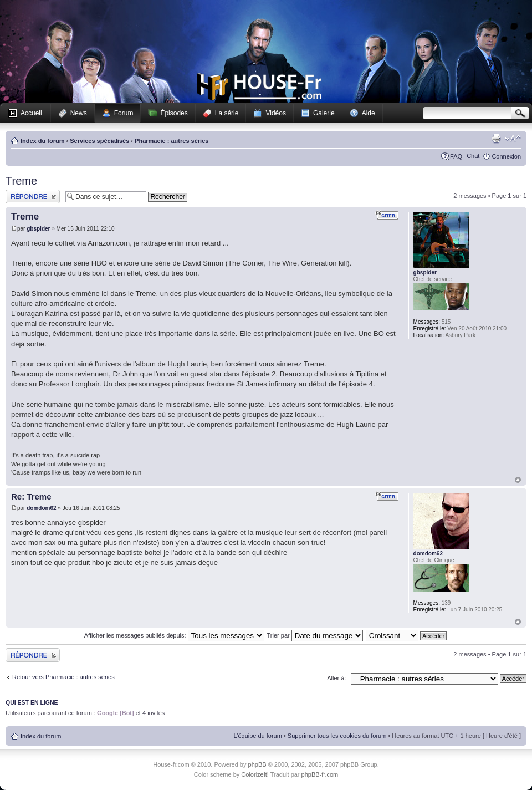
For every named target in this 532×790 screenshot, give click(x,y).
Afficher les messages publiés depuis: (174, 635)
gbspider (38, 229)
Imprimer (496, 139)
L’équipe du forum (257, 736)
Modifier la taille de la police (513, 139)
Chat (473, 156)
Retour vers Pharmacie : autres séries (63, 677)
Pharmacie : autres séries (172, 141)
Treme (21, 181)
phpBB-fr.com (320, 774)
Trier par (315, 635)
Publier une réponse (33, 197)
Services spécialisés (99, 141)
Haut (518, 480)
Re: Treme (31, 496)
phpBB (257, 764)
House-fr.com (259, 87)
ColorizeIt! (255, 774)
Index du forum (42, 141)
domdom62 (41, 508)
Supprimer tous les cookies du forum (337, 736)
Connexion (506, 156)
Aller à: (336, 678)
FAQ (456, 156)
